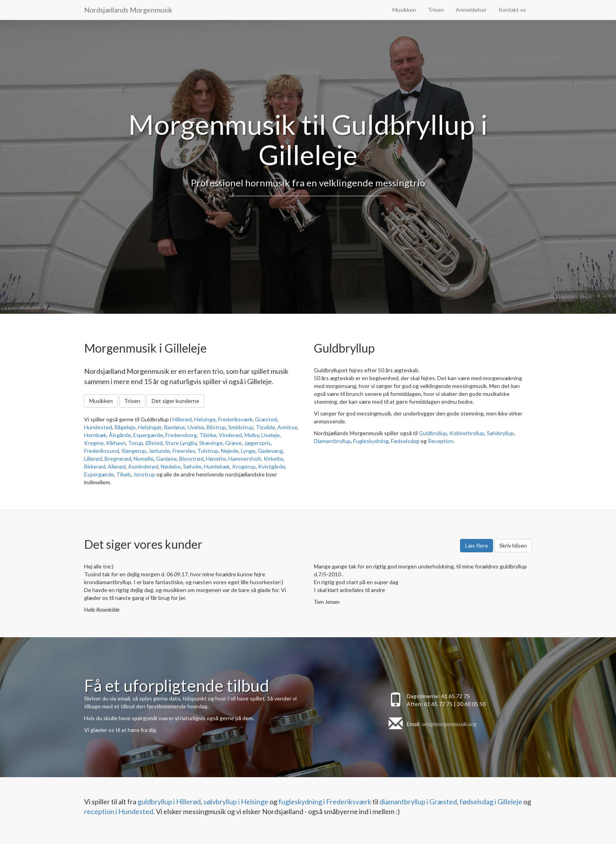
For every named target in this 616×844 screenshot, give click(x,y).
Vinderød (230, 435)
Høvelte (216, 459)
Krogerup (244, 466)
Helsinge (205, 419)
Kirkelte (273, 459)
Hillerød (182, 419)
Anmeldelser (471, 10)
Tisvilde (265, 427)
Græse (233, 443)
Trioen (436, 10)
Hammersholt (245, 459)
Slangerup (134, 451)
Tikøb (124, 474)
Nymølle (144, 459)
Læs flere (477, 545)
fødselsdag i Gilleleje (491, 802)
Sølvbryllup (500, 433)
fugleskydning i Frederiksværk (325, 802)
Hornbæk (95, 435)
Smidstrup (241, 427)
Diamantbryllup (332, 441)
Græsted (266, 419)
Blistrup (216, 427)
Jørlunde (159, 451)
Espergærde (148, 435)
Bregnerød (118, 459)
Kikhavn (116, 443)
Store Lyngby (181, 443)
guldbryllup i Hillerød (169, 802)
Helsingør (150, 427)
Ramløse (174, 427)
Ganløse (166, 459)
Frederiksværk (235, 419)
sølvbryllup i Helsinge (236, 802)
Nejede (230, 451)
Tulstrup (208, 451)
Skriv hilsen (513, 545)
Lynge (248, 451)
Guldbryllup (433, 433)
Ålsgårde (120, 435)
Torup (136, 443)
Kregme (94, 443)
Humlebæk (217, 466)
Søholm (192, 466)
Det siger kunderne (175, 401)
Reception (441, 441)
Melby (252, 435)
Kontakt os (512, 10)
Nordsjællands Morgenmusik (128, 10)
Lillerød (93, 459)
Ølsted (154, 443)
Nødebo (171, 466)
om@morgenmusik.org (449, 724)
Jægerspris (257, 443)
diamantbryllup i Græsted (418, 802)
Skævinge (211, 443)
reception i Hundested (119, 811)
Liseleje (270, 435)
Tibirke (208, 435)
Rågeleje (125, 427)
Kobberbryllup (467, 433)
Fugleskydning (371, 441)
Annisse (287, 427)
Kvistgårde (272, 466)
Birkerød (95, 466)
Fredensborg (181, 435)
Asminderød (143, 466)
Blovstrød (191, 459)
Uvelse (196, 427)
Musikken (404, 10)
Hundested (98, 427)
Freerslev (184, 451)
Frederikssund (102, 451)
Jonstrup (144, 474)
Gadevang (270, 451)
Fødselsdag (405, 441)
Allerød (117, 466)
